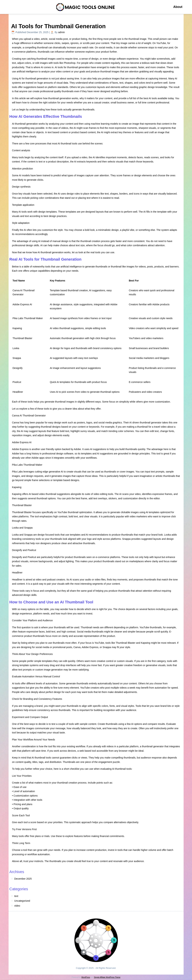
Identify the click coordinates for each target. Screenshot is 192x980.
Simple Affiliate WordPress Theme (107, 977)
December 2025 (23, 879)
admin (62, 32)
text (16, 896)
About (178, 7)
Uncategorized (22, 901)
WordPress (86, 977)
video (17, 906)
